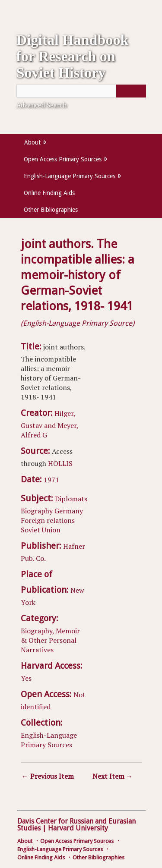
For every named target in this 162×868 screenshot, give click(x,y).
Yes (26, 678)
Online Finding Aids (49, 193)
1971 (51, 480)
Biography (37, 511)
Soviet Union (41, 530)
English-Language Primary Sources (70, 176)
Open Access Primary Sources (63, 159)
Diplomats (71, 499)
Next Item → (113, 776)
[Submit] (131, 91)
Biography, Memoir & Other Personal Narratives (50, 640)
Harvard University (78, 828)
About (32, 142)
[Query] (81, 91)
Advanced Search (41, 105)
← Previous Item (48, 776)
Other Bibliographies (51, 210)
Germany (69, 511)
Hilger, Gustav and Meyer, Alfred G (49, 424)
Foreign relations (48, 520)
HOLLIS (60, 463)
